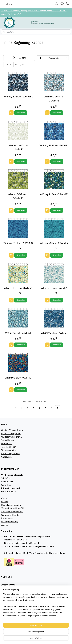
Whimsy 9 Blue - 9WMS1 (18, 378)
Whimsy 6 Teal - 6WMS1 (18, 333)
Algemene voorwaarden (12, 512)
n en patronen (13, 453)
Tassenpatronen (9, 447)
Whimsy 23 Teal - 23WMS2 (54, 243)
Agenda (5, 525)
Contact (5, 498)
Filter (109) (19, 58)
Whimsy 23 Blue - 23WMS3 (18, 243)
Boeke (4, 453)
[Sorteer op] (53, 58)
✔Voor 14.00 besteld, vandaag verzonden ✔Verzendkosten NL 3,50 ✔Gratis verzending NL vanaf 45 (34, 12)
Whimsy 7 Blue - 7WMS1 (54, 333)
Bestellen (21, 113)
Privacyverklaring (9, 522)
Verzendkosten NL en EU (12, 508)
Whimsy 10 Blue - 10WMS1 (18, 97)
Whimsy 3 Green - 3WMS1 (18, 288)
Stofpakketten (8, 440)
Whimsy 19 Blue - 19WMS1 (54, 145)
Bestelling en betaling (11, 505)
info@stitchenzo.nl (11, 488)
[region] (36, 606)
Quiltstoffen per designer (13, 430)
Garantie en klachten (11, 515)
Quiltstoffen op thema (11, 437)
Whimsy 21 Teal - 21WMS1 (54, 194)
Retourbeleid (7, 518)
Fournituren (7, 443)
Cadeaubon (6, 457)
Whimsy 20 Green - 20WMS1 (18, 196)
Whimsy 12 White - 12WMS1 (18, 147)
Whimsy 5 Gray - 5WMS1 (54, 288)
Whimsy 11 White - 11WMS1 (54, 99)
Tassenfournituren (10, 450)
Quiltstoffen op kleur (11, 433)
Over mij (5, 502)
